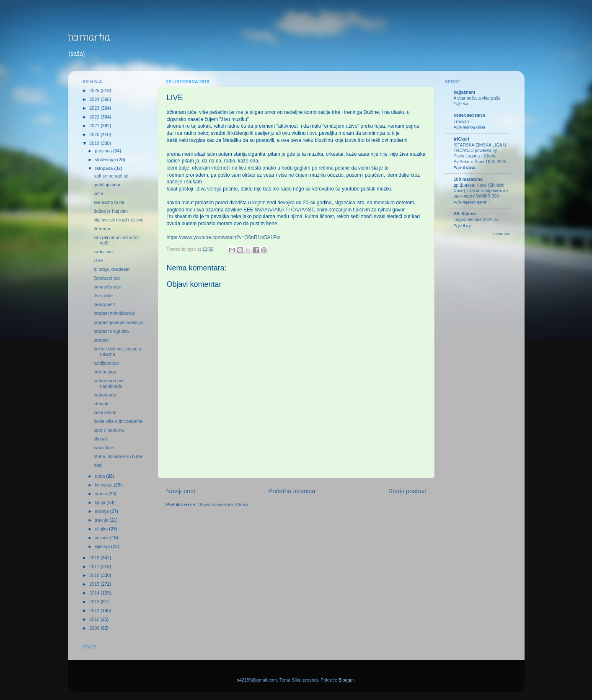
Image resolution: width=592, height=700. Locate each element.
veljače (102, 538)
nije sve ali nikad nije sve (118, 220)
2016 (95, 575)
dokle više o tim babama (118, 421)
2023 (95, 108)
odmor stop (105, 372)
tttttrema (102, 229)
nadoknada (105, 395)
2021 (95, 126)
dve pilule (103, 296)
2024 (95, 99)
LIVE (98, 260)
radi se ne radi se (111, 176)
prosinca (104, 151)
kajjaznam (465, 92)
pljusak (101, 439)
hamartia (89, 38)
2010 (95, 619)
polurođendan (107, 287)
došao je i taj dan (111, 211)
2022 (95, 117)
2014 (95, 593)
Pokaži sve (501, 234)
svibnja (102, 511)
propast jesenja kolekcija (118, 322)
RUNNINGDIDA (470, 116)
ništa (98, 193)
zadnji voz (103, 252)
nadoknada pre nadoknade (109, 383)
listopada (104, 168)
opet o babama (109, 430)
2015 (95, 584)
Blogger (346, 680)
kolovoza (104, 485)
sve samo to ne (109, 202)
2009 (95, 628)
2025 (95, 90)
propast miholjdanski (114, 313)
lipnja (101, 502)
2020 (95, 134)
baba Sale (104, 448)
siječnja (103, 546)
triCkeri (462, 139)
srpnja (101, 494)
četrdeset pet (106, 278)
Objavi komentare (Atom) (223, 504)
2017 (95, 566)
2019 (95, 143)
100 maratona (468, 179)
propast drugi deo (111, 331)
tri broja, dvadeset (111, 269)
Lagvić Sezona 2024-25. (477, 220)
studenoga (106, 160)
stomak (101, 404)
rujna (100, 476)
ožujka (102, 529)
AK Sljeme (465, 214)
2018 (95, 558)
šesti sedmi (105, 412)
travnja (102, 520)
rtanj (98, 465)
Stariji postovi (407, 491)
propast (101, 340)
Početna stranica (292, 491)
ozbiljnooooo (106, 363)
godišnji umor (107, 185)
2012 (95, 610)
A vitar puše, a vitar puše (477, 98)
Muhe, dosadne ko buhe (118, 456)
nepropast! (104, 304)
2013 (95, 602)
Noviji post (181, 491)
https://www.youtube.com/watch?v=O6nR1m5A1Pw (224, 237)
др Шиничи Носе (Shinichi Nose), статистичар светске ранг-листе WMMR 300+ (481, 191)
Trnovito (461, 122)
